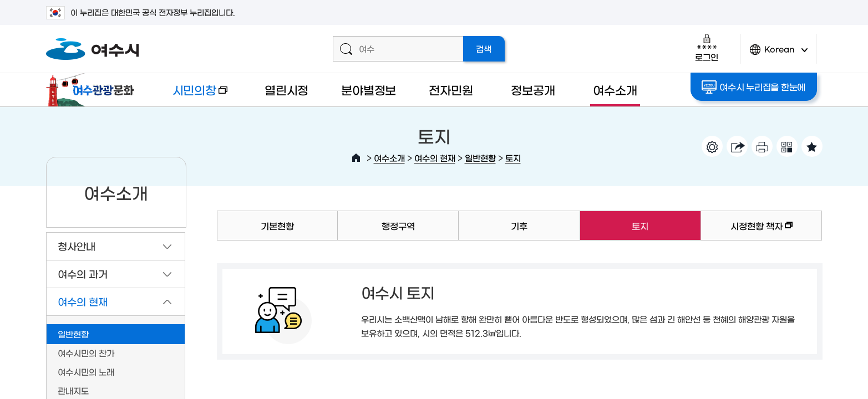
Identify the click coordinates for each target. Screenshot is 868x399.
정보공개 (533, 89)
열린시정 (286, 89)
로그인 (706, 47)
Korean (779, 54)
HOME (356, 158)
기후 (519, 226)
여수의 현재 (435, 158)
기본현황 (277, 226)
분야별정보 (369, 89)
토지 (513, 158)
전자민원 (451, 89)
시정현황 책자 (747, 231)
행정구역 (398, 226)
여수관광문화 (93, 90)
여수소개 (615, 89)
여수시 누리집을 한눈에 (753, 87)
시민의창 (191, 95)
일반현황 (480, 158)
